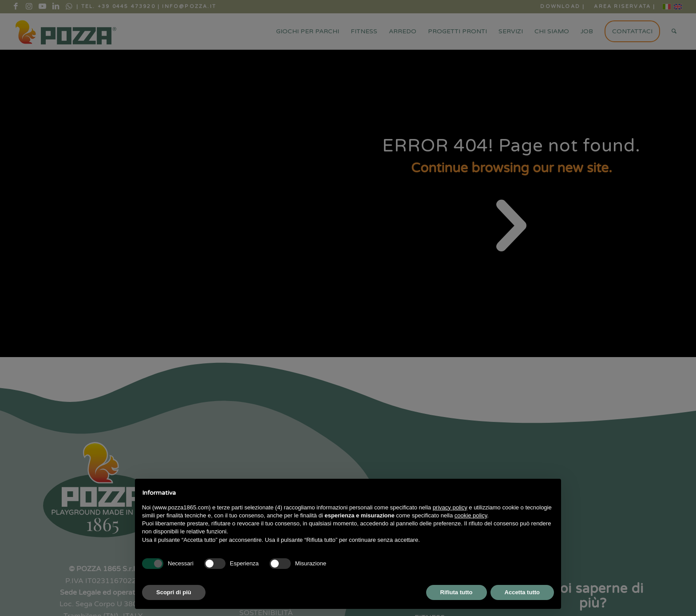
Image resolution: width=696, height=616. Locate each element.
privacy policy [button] (450, 507)
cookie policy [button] (471, 515)
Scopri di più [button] (174, 592)
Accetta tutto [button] (522, 592)
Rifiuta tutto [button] (457, 592)
